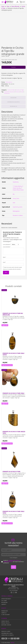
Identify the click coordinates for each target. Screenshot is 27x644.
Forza (22, 92)
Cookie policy (5, 621)
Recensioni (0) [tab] (13, 106)
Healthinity (16, 182)
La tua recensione (7, 247)
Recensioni (4, 603)
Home (3, 6)
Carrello (4, 613)
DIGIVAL (12, 643)
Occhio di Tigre (20, 90)
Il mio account (6, 615)
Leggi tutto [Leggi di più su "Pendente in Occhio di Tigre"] (5, 483)
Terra (18, 198)
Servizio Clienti (6, 631)
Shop (8, 6)
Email (4, 262)
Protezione (7, 93)
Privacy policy (6, 623)
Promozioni (5, 611)
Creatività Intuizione (9, 92)
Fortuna (18, 92)
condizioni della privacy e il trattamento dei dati (12, 561)
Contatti (4, 604)
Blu (14, 194)
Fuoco (14, 198)
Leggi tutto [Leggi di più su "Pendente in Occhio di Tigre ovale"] (5, 404)
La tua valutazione (7, 245)
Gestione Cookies (6, 625)
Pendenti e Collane (18, 215)
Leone (21, 207)
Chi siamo (4, 601)
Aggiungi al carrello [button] (7, 365)
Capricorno (16, 207)
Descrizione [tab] (14, 98)
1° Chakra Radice (17, 186)
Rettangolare (9, 82)
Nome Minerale (15, 6)
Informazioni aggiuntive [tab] (14, 102)
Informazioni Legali (7, 633)
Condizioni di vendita (8, 635)
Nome (4, 257)
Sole (14, 203)
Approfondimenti (6, 599)
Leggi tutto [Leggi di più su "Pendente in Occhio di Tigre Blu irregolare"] (5, 325)
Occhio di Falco (11, 90)
